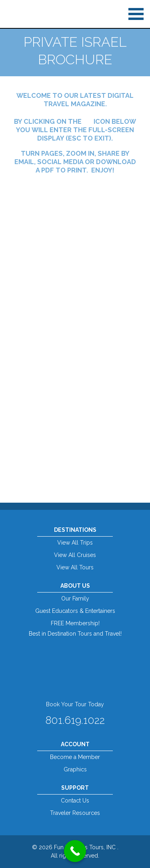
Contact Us (75, 801)
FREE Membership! (75, 623)
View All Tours (75, 567)
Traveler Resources (75, 813)
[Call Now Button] (75, 851)
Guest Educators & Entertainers (75, 611)
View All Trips (75, 543)
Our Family (75, 598)
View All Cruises (75, 555)
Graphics (75, 769)
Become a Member (75, 757)
